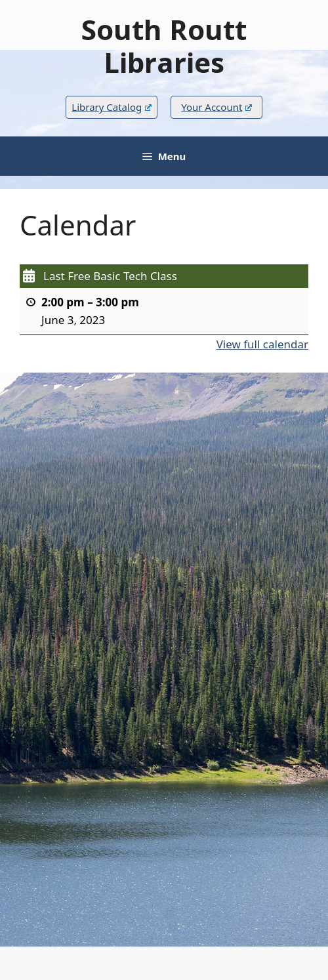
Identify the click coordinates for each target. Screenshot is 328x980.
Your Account (216, 107)
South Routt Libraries (164, 46)
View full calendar (262, 343)
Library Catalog (111, 107)
